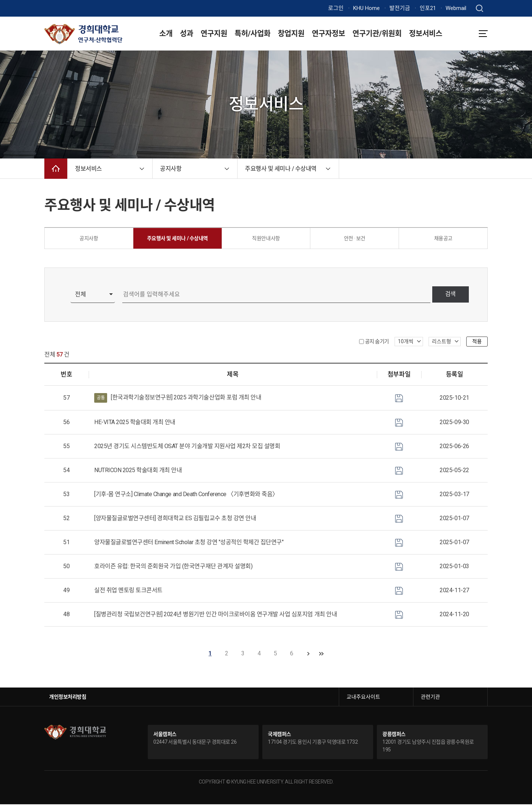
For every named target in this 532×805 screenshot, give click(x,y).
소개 (166, 34)
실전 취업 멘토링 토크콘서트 (128, 591)
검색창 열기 (479, 8)
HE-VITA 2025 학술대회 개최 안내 (135, 423)
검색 (449, 295)
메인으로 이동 (56, 169)
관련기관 (430, 697)
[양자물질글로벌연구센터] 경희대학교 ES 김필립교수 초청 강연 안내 (175, 519)
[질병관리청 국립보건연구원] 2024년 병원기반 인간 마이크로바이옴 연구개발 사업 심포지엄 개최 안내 (216, 615)
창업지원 (291, 34)
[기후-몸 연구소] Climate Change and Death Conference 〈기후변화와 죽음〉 (186, 495)
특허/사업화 (253, 34)
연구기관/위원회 (377, 34)
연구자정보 (328, 34)
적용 (477, 342)
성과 (187, 34)
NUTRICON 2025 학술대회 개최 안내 (138, 471)
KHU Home (366, 8)
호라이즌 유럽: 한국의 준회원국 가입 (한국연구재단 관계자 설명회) (173, 567)
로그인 (336, 8)
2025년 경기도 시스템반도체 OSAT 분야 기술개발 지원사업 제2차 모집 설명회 (187, 447)
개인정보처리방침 (68, 697)
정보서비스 (426, 34)
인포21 (428, 8)
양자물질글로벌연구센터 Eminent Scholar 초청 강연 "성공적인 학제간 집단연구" (189, 543)
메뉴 (483, 34)
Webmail (456, 8)
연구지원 (214, 34)
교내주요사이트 (363, 697)
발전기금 (400, 8)
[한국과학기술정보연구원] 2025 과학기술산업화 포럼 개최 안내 (178, 399)
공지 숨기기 (377, 342)
